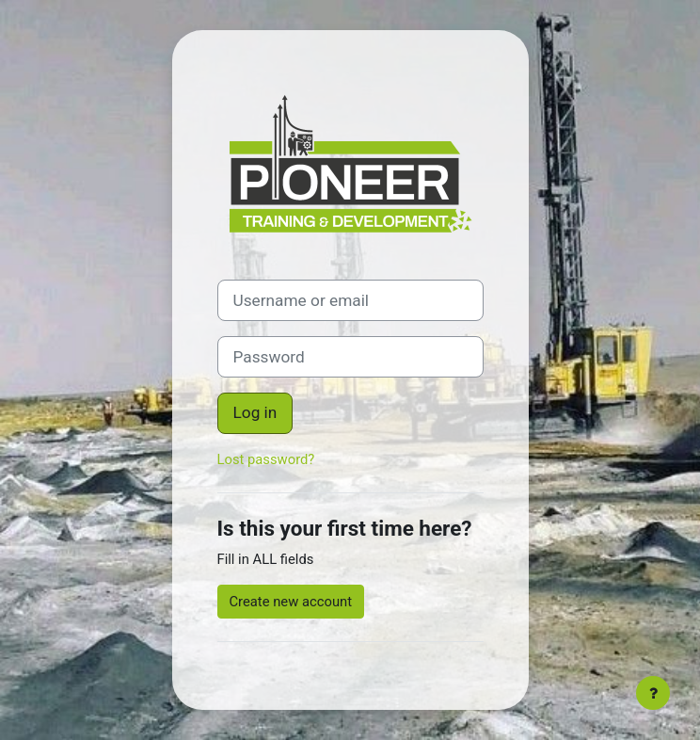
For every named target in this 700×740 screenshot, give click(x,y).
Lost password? (266, 459)
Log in (255, 412)
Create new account (291, 602)
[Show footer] (653, 693)
